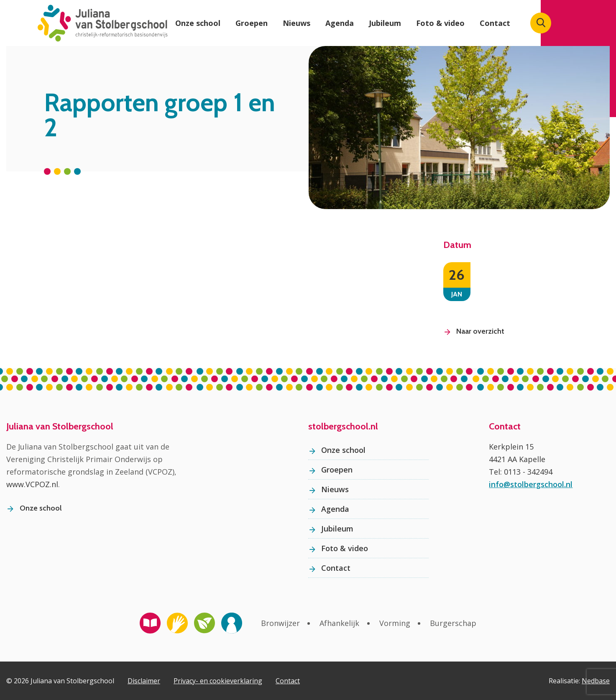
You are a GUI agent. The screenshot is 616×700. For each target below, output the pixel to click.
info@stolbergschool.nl (531, 484)
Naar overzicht (480, 331)
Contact (495, 23)
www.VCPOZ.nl (32, 484)
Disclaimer (144, 681)
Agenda (340, 23)
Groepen (252, 23)
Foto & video (440, 23)
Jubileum (385, 23)
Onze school (198, 23)
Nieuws (296, 23)
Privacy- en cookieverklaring (218, 681)
